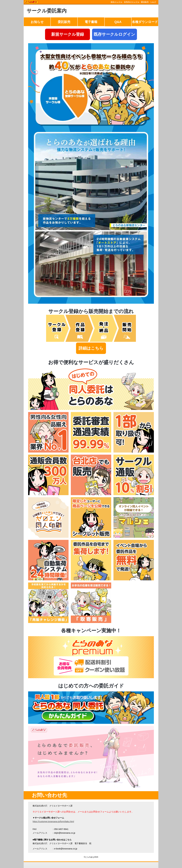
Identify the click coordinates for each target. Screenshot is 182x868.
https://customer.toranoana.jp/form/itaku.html (53, 821)
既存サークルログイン (114, 34)
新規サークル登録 (68, 34)
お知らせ (37, 22)
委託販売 (64, 22)
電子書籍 (91, 22)
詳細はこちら (91, 348)
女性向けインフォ (132, 2)
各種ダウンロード (145, 22)
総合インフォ (117, 2)
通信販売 (145, 2)
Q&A (118, 22)
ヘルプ (153, 2)
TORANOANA (31, 2)
